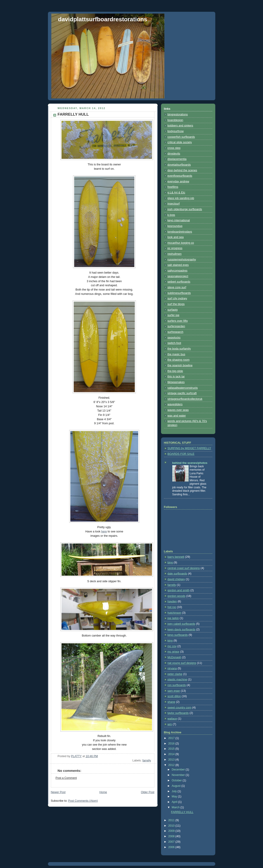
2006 (172, 847)
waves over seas (178, 410)
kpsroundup (175, 226)
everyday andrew (178, 181)
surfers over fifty (178, 321)
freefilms (173, 187)
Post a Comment (66, 778)
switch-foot (174, 343)
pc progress (175, 248)
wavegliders (175, 404)
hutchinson (174, 613)
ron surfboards (177, 685)
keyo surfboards (178, 635)
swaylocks (174, 338)
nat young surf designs (182, 663)
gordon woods (177, 596)
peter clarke (175, 674)
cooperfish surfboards (181, 137)
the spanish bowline (180, 365)
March (176, 807)
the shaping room (179, 360)
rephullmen (175, 254)
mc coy (172, 646)
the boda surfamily (179, 349)
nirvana (172, 668)
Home (103, 792)
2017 (172, 738)
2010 (172, 826)
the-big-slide (175, 371)
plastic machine (177, 680)
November (179, 775)
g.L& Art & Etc (177, 193)
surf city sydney (177, 298)
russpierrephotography (182, 260)
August (177, 786)
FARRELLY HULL (182, 812)
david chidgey (176, 579)
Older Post (148, 792)
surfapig (173, 310)
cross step (174, 148)
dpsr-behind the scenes (182, 170)
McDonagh (174, 657)
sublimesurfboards (179, 293)
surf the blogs (176, 304)
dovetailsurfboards (179, 165)
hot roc (172, 607)
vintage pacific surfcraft (182, 393)
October (177, 780)
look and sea (176, 237)
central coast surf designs (184, 568)
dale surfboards (177, 574)
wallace (172, 719)
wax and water (177, 416)
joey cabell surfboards (181, 624)
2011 (172, 820)
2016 (172, 744)
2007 (172, 842)
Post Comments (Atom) (83, 801)
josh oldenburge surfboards (185, 209)
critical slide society (180, 142)
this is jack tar (176, 377)
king (170, 641)
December (179, 770)
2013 (172, 760)
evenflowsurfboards (180, 176)
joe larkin (173, 618)
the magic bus (177, 354)
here (104, 532)
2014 (172, 754)
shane (171, 702)
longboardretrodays (180, 232)
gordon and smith (179, 590)
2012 (172, 765)
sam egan (174, 691)
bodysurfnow (176, 131)
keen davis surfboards (181, 630)
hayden (172, 601)
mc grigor (174, 652)
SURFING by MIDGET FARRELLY (189, 448)
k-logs (171, 215)
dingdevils (174, 154)
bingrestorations (178, 114)
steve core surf (177, 287)
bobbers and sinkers (180, 126)
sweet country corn (180, 708)
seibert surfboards (179, 282)
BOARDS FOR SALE (181, 454)
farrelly (147, 761)
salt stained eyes (178, 265)
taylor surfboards (178, 713)
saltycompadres (178, 271)
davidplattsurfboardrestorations (103, 19)
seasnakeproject (178, 276)
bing (170, 563)
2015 (172, 749)
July (175, 791)
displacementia (177, 159)
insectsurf (174, 204)
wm (170, 724)
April (175, 802)
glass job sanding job (181, 198)
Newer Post (58, 792)
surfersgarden (176, 326)
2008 (172, 836)
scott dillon (174, 696)
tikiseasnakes (176, 382)
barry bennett (176, 557)
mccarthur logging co (181, 243)
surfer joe (174, 315)
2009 (172, 831)
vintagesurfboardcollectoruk (185, 399)
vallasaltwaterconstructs (183, 388)
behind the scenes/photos (190, 463)
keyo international (179, 220)
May (175, 796)
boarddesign (175, 120)
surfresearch (175, 332)
